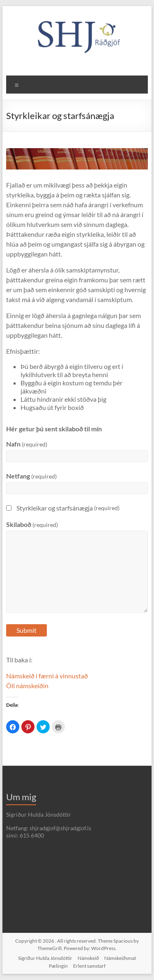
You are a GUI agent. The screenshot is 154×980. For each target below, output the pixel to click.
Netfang (31, 476)
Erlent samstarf (89, 966)
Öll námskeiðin (27, 686)
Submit (26, 630)
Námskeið (88, 958)
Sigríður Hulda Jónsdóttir (45, 958)
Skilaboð (32, 524)
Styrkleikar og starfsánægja (63, 508)
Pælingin (58, 966)
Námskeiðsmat (120, 958)
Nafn (27, 444)
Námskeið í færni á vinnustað (47, 676)
